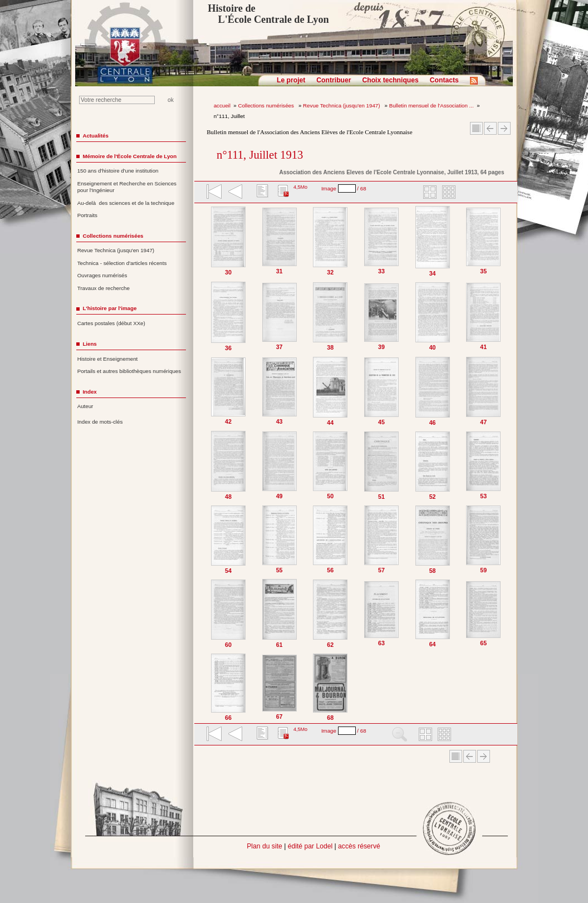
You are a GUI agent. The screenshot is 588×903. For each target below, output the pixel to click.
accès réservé (359, 846)
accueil (222, 105)
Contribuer (334, 80)
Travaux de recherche (104, 288)
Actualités (95, 136)
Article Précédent (490, 128)
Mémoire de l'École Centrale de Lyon (129, 156)
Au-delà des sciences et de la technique (126, 203)
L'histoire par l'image (109, 308)
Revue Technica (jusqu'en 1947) (342, 105)
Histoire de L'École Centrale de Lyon (268, 14)
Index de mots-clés (100, 422)
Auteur (85, 406)
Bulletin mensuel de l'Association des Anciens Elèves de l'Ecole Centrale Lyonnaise (309, 132)
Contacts (444, 80)
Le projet (291, 80)
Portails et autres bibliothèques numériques (129, 371)
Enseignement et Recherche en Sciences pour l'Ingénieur (127, 187)
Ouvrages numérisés (102, 275)
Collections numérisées (266, 105)
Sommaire (476, 128)
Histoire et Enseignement (108, 359)
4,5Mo (300, 187)
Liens (89, 344)
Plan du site (264, 846)
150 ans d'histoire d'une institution (118, 171)
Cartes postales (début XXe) (111, 323)
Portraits (87, 215)
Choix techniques (390, 80)
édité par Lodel (310, 846)
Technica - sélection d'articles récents (122, 263)
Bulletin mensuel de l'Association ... (432, 105)
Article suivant (504, 128)
